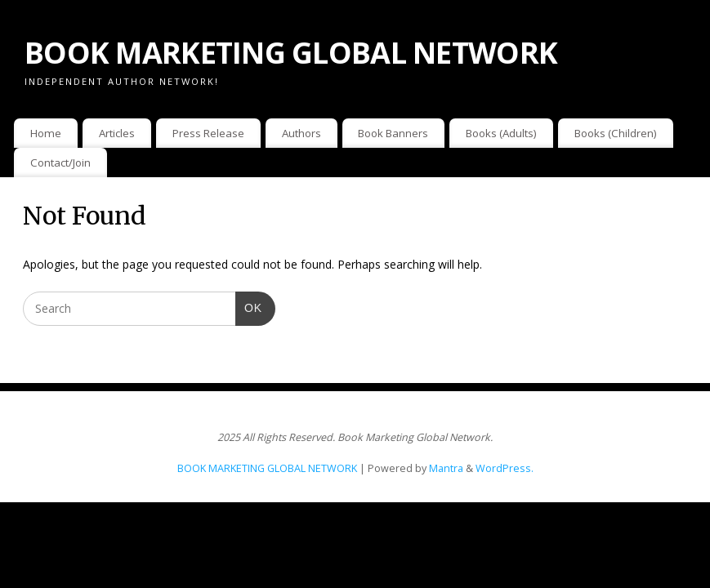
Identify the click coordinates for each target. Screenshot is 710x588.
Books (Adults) (501, 133)
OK (249, 306)
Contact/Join (60, 163)
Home (46, 133)
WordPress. (505, 468)
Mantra (446, 468)
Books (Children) (616, 133)
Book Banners (393, 133)
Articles (117, 133)
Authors (301, 133)
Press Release (208, 133)
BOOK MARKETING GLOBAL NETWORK (291, 53)
